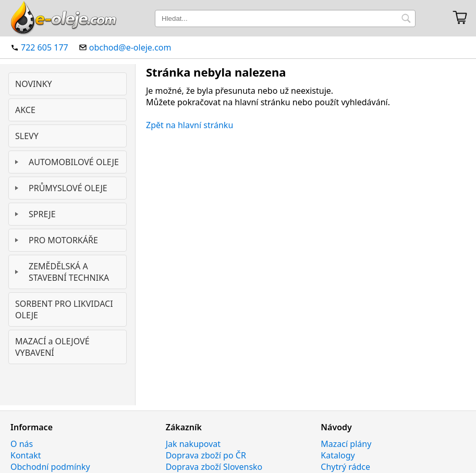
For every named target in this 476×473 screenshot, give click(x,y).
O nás (22, 444)
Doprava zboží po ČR (206, 455)
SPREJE (42, 214)
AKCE (25, 110)
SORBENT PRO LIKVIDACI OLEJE (64, 309)
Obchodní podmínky (50, 467)
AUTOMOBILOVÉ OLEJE (74, 162)
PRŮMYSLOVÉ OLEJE (68, 188)
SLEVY (27, 136)
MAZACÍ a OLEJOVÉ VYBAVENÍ (52, 347)
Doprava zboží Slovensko (214, 467)
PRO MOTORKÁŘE (63, 240)
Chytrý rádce (345, 467)
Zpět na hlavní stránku (190, 125)
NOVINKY (34, 84)
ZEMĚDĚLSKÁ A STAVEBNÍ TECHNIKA (69, 272)
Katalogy (338, 455)
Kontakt (26, 455)
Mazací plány (346, 444)
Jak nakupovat (193, 444)
